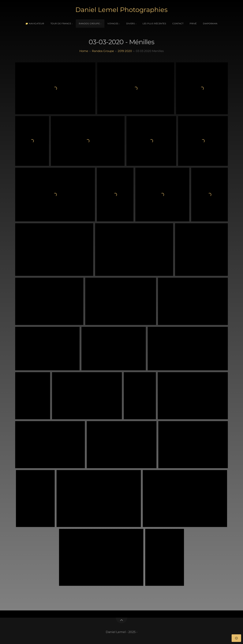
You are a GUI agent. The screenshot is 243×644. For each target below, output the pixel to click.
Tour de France (61, 24)
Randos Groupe (89, 24)
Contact (178, 24)
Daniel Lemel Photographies (121, 10)
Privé (193, 24)
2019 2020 (125, 51)
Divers (131, 24)
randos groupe (103, 51)
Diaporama (210, 24)
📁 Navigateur (35, 24)
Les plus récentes (154, 24)
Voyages (113, 24)
